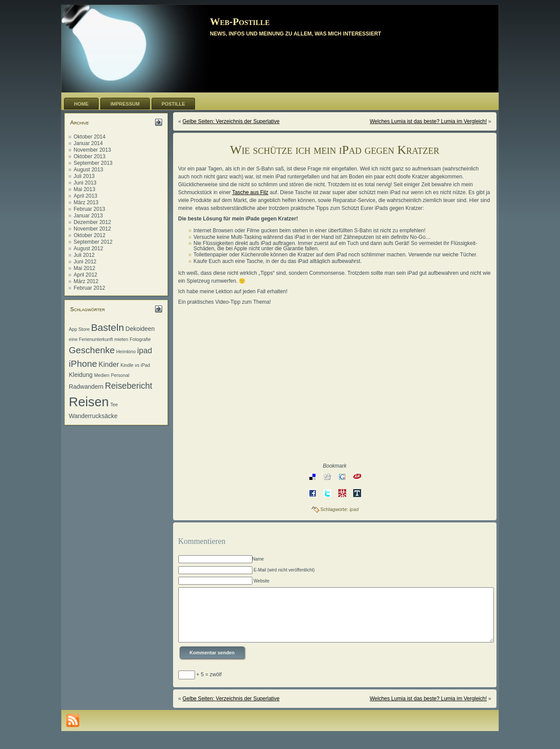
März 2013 (86, 202)
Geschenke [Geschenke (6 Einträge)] (92, 350)
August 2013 (88, 170)
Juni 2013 (85, 183)
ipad (354, 509)
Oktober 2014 (90, 137)
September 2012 (93, 242)
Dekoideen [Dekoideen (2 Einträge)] (140, 329)
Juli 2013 (84, 176)
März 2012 (86, 281)
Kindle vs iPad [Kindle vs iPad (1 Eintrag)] (135, 365)
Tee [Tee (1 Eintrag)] (114, 405)
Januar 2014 (88, 143)
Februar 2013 (89, 209)
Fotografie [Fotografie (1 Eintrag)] (140, 339)
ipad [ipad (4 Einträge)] (145, 351)
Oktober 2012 (90, 235)
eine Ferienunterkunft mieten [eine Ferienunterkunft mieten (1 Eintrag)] (99, 339)
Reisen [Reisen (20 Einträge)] (89, 402)
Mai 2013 (84, 189)
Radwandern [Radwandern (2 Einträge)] (86, 387)
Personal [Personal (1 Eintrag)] (120, 375)
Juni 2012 (85, 262)
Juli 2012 (84, 255)
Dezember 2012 (92, 222)
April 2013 (85, 196)
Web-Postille (240, 22)
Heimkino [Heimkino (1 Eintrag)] (126, 351)
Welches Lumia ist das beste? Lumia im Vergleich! (428, 121)
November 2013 (92, 150)
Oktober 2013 (90, 156)
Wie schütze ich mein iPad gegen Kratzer (335, 150)
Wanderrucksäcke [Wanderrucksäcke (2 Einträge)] (93, 416)
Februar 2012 (89, 288)
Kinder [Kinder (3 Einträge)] (109, 364)
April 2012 (85, 275)
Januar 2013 (88, 216)
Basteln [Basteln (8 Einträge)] (108, 328)
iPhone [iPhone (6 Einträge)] (83, 364)
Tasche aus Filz (250, 192)
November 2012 (92, 229)
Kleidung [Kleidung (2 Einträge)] (81, 375)
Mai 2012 (84, 268)
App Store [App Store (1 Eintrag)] (79, 329)
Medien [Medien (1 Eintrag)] (102, 375)
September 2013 (93, 163)
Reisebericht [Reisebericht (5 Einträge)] (128, 386)
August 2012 (88, 248)
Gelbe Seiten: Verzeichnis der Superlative (231, 121)
